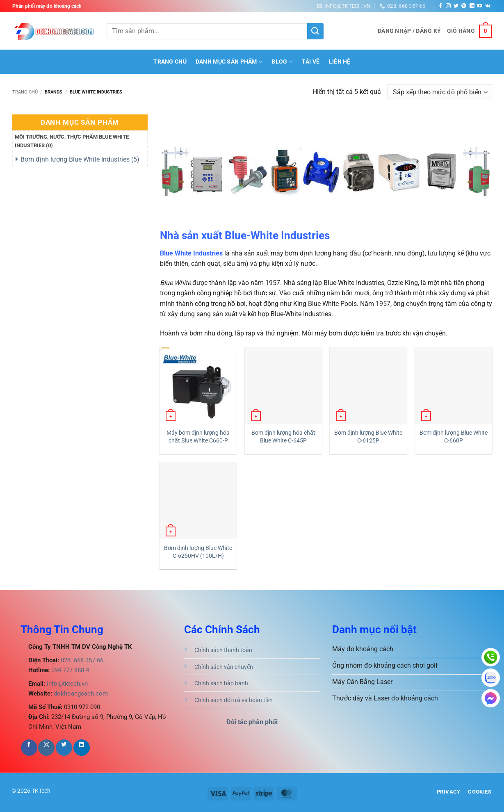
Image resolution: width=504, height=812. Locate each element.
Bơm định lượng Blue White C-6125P (368, 437)
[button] (409, 31)
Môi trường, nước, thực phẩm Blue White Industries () (72, 141)
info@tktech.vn (66, 684)
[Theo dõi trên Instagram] (448, 6)
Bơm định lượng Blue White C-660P (454, 437)
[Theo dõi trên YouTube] (480, 6)
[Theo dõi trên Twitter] (456, 6)
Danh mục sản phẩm (229, 62)
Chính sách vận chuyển (224, 667)
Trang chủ (25, 92)
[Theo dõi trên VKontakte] (488, 6)
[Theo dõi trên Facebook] (440, 6)
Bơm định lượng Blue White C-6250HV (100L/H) (198, 552)
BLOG (282, 62)
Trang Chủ (170, 62)
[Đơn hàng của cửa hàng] (440, 92)
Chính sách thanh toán (223, 650)
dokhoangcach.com (81, 693)
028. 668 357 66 (81, 660)
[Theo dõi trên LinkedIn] (472, 6)
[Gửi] (315, 31)
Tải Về (311, 62)
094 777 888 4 (69, 670)
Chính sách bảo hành (221, 683)
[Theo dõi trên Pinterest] (464, 6)
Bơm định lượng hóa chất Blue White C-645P (283, 437)
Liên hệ (340, 62)
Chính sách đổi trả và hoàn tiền (234, 700)
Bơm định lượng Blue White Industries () (80, 159)
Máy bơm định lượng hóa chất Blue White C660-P (198, 437)
